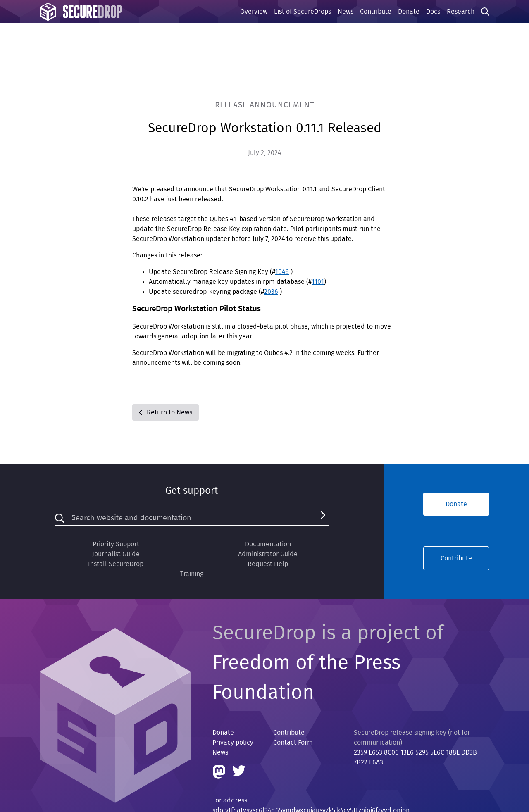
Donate (409, 12)
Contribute (376, 12)
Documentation (268, 544)
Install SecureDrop (116, 564)
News (346, 12)
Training (192, 574)
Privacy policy (233, 743)
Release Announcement (265, 105)
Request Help (268, 564)
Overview (254, 12)
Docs (433, 12)
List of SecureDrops (303, 12)
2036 (271, 292)
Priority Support (116, 544)
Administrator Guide (268, 554)
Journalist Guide (116, 554)
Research (461, 12)
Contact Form (293, 743)
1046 (282, 272)
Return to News (166, 412)
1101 (318, 282)
